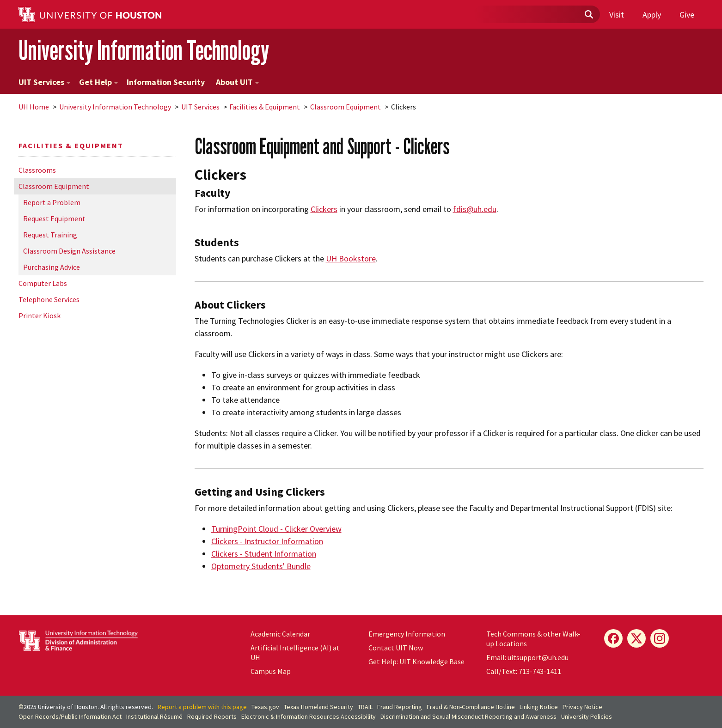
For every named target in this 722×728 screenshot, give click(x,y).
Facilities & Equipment (265, 107)
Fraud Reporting (400, 707)
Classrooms (37, 170)
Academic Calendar (280, 634)
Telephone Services (49, 299)
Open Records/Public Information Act (70, 716)
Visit (617, 15)
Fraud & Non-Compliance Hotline (471, 707)
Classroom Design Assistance (69, 251)
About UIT (237, 82)
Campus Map (271, 671)
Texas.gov (265, 707)
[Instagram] (660, 638)
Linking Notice (539, 707)
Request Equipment (54, 218)
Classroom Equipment (346, 107)
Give (687, 15)
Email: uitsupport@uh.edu (527, 657)
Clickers (324, 209)
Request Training (50, 235)
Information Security (166, 82)
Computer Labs (43, 283)
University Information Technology (144, 50)
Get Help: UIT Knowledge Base (416, 661)
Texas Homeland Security (318, 707)
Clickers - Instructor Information (267, 541)
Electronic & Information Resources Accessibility (309, 716)
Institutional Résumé (154, 716)
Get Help (98, 82)
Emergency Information (407, 634)
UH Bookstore (351, 258)
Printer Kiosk (40, 315)
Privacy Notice (582, 707)
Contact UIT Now (396, 648)
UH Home (34, 107)
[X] (636, 638)
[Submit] (588, 15)
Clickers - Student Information (264, 554)
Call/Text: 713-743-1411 (524, 671)
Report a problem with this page (202, 707)
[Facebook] (613, 638)
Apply (652, 15)
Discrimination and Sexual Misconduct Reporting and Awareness (468, 716)
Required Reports (212, 716)
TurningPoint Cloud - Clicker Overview (276, 529)
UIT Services (44, 82)
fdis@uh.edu (475, 209)
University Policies (587, 716)
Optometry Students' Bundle (261, 566)
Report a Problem (52, 202)
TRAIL (365, 707)
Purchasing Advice (52, 267)
